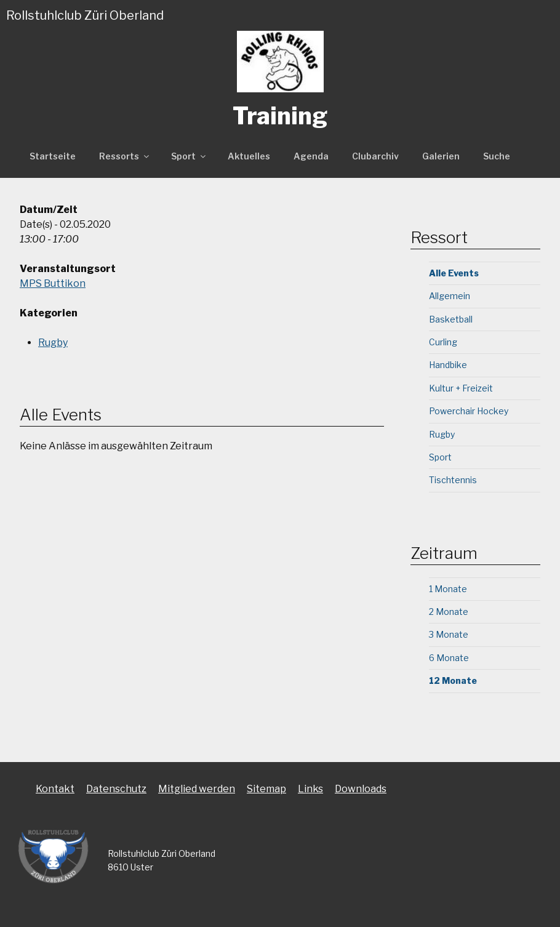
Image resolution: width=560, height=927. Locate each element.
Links (310, 789)
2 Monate (449, 612)
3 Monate (449, 634)
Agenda (311, 156)
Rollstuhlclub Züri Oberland (85, 15)
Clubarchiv (375, 156)
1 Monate (448, 589)
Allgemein (450, 296)
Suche (497, 156)
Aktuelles (249, 156)
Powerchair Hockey (469, 411)
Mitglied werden (197, 789)
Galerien (441, 156)
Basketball (451, 319)
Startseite (53, 156)
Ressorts (125, 156)
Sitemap (266, 789)
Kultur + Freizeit (461, 388)
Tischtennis (453, 480)
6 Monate (449, 658)
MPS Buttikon (53, 283)
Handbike (448, 365)
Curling (443, 342)
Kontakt (55, 789)
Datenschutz (116, 789)
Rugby (53, 343)
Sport (189, 156)
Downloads (361, 789)
